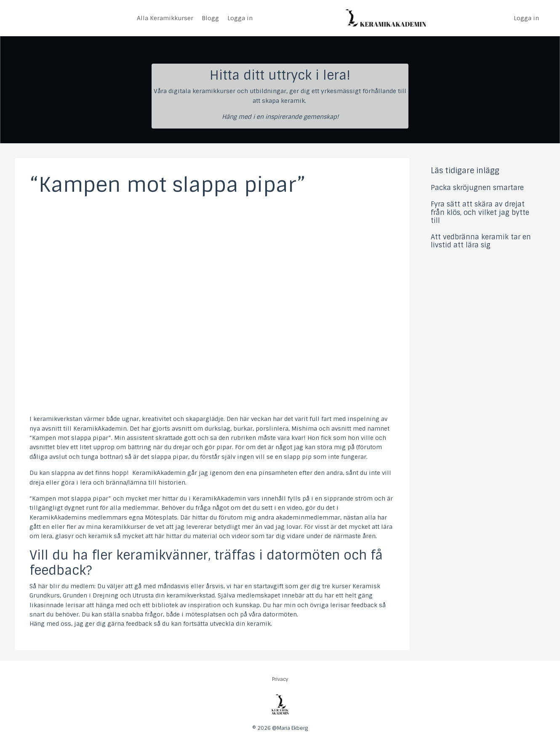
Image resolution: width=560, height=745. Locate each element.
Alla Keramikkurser (165, 18)
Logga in (240, 18)
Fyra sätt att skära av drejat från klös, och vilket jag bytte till (480, 212)
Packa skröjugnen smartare (477, 188)
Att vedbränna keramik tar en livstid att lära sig (481, 241)
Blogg (210, 18)
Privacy (280, 679)
